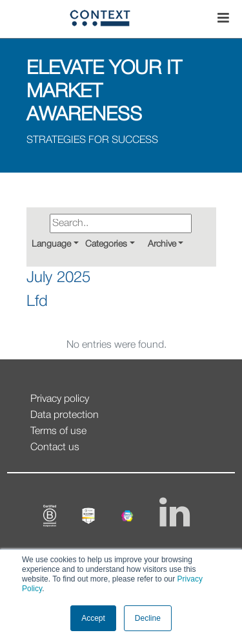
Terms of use (58, 431)
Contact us (55, 448)
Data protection (65, 415)
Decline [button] (148, 618)
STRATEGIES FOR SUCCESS (92, 140)
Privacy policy (60, 399)
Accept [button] (93, 618)
